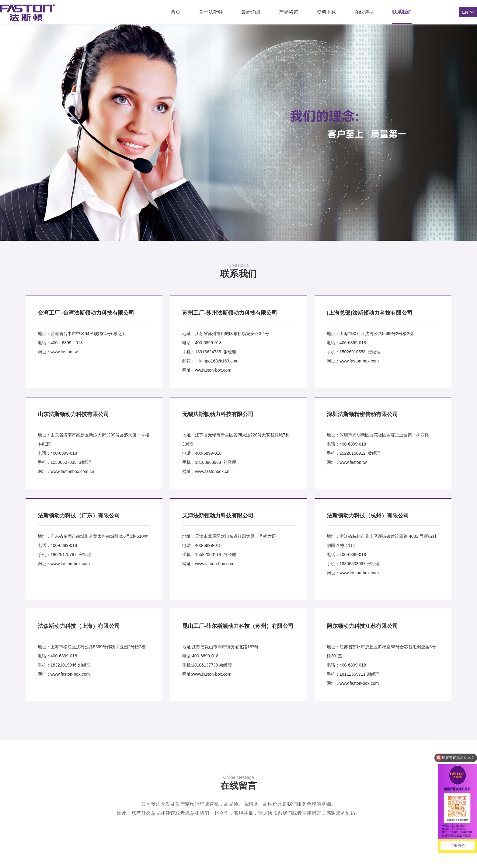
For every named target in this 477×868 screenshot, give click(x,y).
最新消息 (251, 12)
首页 (176, 12)
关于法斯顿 (211, 12)
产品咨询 (289, 12)
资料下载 (326, 12)
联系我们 (402, 12)
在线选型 (364, 12)
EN (465, 12)
